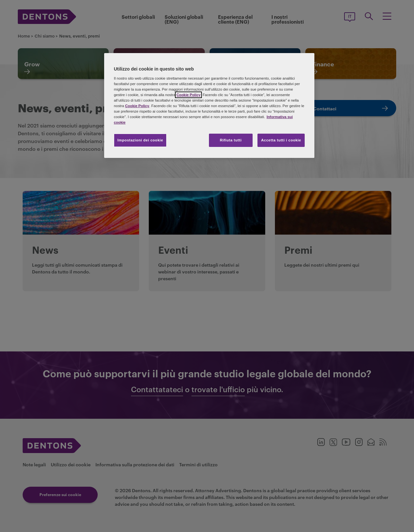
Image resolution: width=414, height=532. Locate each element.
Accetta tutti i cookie (281, 140)
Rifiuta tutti (231, 140)
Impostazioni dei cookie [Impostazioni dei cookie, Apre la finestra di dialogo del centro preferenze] (140, 140)
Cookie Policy (188, 95)
